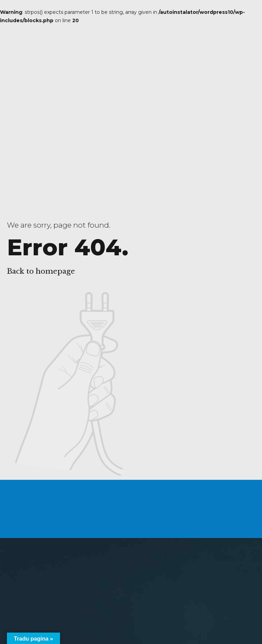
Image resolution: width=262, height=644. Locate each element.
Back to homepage (41, 271)
